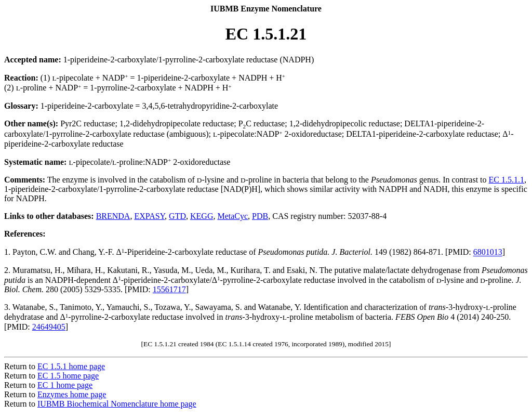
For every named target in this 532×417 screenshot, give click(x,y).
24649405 (49, 327)
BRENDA (113, 216)
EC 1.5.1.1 (507, 180)
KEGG (202, 216)
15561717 (169, 289)
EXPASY (149, 216)
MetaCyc (232, 216)
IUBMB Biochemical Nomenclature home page (117, 404)
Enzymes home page (72, 394)
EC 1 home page (65, 385)
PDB (260, 216)
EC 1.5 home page (68, 376)
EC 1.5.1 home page (71, 366)
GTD (177, 216)
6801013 (488, 252)
